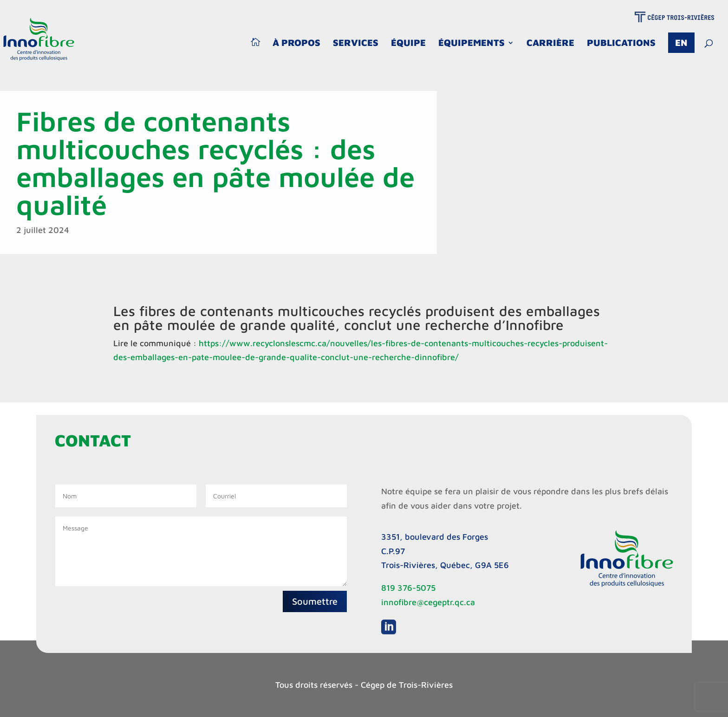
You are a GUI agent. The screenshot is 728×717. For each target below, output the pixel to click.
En (681, 42)
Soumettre (315, 601)
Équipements (471, 44)
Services (356, 44)
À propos (296, 44)
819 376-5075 (408, 588)
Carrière (550, 44)
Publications (621, 44)
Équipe (408, 44)
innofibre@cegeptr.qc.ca (428, 602)
